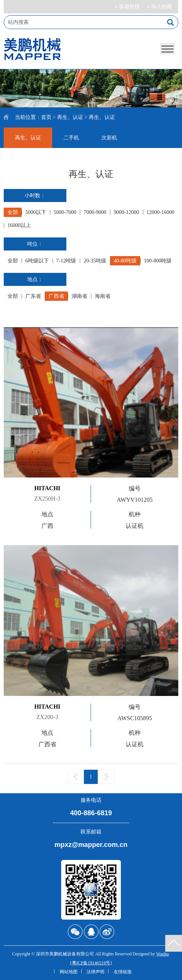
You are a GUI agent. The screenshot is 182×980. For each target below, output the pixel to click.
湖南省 (79, 296)
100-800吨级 (158, 261)
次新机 (109, 138)
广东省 (33, 296)
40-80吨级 (125, 261)
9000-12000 (126, 212)
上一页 (76, 777)
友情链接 (123, 972)
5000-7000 (65, 212)
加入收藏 (161, 7)
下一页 (106, 777)
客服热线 (129, 7)
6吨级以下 (37, 261)
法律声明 (95, 972)
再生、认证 (70, 117)
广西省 (56, 296)
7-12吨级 (66, 261)
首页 (46, 117)
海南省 (103, 296)
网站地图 (69, 972)
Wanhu (163, 954)
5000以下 (36, 212)
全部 (13, 212)
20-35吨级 (95, 261)
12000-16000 (161, 212)
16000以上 (19, 225)
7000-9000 (95, 212)
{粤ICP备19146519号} (91, 963)
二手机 (71, 138)
